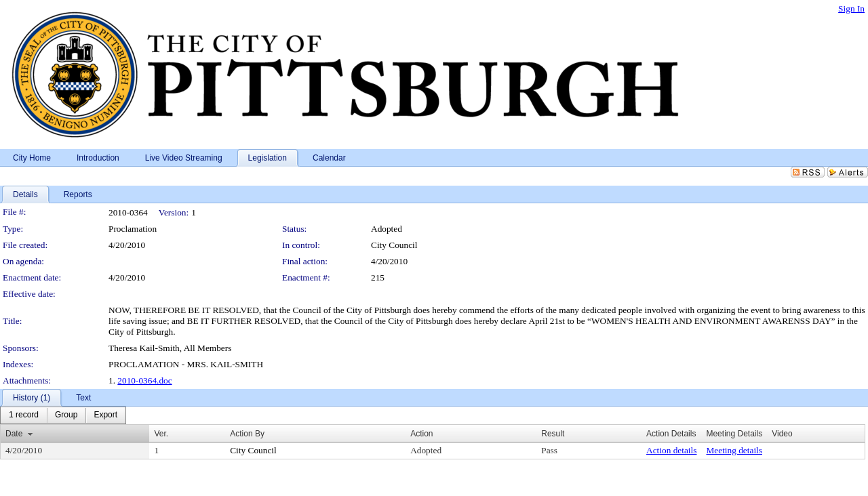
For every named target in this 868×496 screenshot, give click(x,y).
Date (14, 434)
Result (553, 434)
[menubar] (63, 415)
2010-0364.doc (144, 380)
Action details (671, 450)
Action (421, 434)
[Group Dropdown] (66, 415)
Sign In (851, 8)
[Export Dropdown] (105, 415)
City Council (394, 245)
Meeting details (734, 450)
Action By (247, 434)
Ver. (161, 434)
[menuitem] (24, 415)
